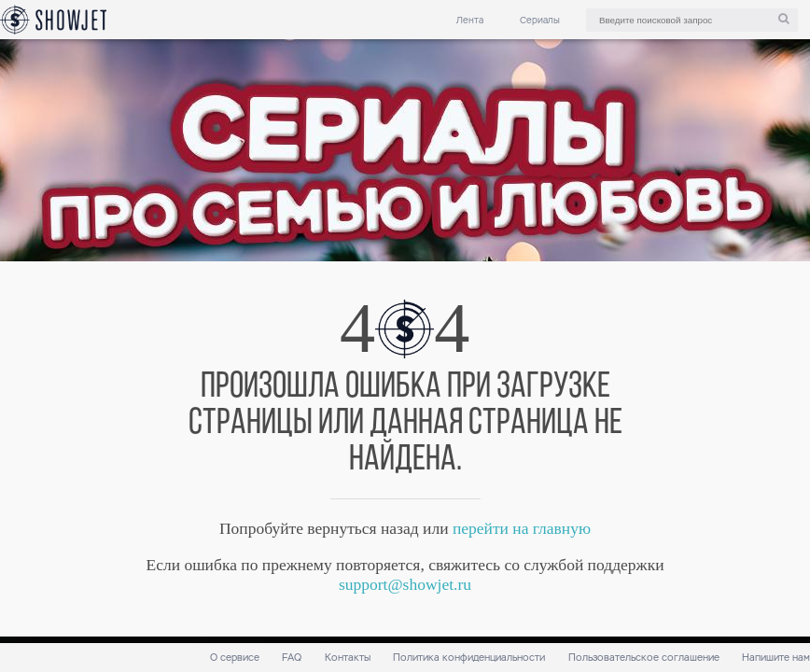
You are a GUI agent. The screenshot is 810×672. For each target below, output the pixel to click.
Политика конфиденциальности (469, 658)
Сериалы (540, 20)
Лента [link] (470, 20)
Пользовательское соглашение (644, 658)
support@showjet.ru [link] (405, 584)
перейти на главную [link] (522, 528)
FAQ (292, 658)
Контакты (348, 658)
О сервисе (235, 658)
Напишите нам (776, 658)
